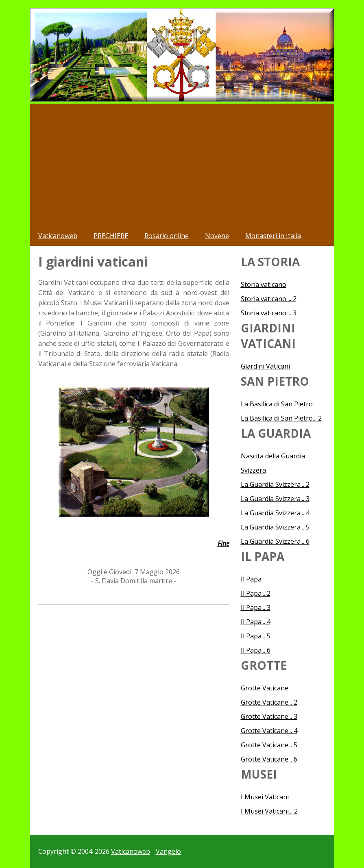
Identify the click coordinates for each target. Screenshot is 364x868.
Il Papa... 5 (256, 636)
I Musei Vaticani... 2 (269, 811)
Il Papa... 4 (256, 622)
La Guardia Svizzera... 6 (275, 541)
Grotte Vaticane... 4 (269, 731)
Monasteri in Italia (273, 236)
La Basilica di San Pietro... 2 (281, 418)
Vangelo (168, 851)
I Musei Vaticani (265, 797)
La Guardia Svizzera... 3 (275, 499)
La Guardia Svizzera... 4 (275, 513)
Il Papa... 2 (256, 593)
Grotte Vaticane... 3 (269, 716)
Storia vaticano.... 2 (269, 299)
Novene (217, 236)
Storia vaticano (264, 284)
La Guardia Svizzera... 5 (275, 527)
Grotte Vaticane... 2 (269, 702)
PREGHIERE (111, 236)
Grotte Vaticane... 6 (269, 759)
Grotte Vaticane (265, 688)
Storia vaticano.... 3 (269, 313)
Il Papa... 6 (256, 650)
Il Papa (251, 579)
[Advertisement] (182, 165)
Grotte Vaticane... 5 (269, 745)
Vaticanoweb (58, 236)
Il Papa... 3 (256, 608)
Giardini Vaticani (265, 366)
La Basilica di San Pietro (277, 404)
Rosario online (167, 236)
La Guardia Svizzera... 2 (275, 484)
